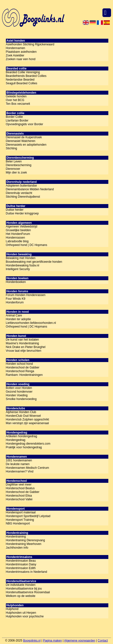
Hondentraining (16, 537)
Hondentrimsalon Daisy (21, 564)
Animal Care (14, 315)
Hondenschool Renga (20, 371)
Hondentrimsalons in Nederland (27, 572)
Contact (103, 641)
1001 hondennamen (19, 460)
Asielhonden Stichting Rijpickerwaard (30, 44)
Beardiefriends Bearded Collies (26, 76)
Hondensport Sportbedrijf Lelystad (28, 516)
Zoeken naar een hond (21, 59)
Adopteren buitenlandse (21, 186)
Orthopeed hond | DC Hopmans (27, 245)
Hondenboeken (16, 282)
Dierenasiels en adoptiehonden (26, 145)
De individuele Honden (21, 585)
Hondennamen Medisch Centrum (28, 468)
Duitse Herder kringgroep (22, 213)
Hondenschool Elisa (19, 496)
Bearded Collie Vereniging (23, 72)
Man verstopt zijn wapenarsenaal (27, 423)
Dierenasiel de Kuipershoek (24, 137)
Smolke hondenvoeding (21, 399)
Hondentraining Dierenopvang (25, 540)
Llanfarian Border (17, 121)
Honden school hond (19, 364)
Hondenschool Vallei (19, 499)
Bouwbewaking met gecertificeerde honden (34, 262)
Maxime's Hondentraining (22, 343)
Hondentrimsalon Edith (21, 568)
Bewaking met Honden (21, 258)
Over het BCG (15, 100)
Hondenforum (15, 302)
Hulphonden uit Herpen (21, 613)
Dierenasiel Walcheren (21, 141)
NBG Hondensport (18, 523)
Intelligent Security (18, 269)
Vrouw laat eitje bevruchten (24, 351)
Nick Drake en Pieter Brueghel (26, 347)
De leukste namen (18, 464)
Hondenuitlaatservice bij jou (24, 589)
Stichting (12, 148)
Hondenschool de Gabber (23, 367)
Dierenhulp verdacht (19, 193)
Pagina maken (52, 641)
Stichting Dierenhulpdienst (23, 197)
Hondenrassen (15, 238)
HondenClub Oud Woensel (23, 416)
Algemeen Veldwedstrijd (22, 226)
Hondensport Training (20, 520)
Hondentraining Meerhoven (24, 544)
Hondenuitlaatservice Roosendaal (28, 592)
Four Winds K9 (16, 299)
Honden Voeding (17, 395)
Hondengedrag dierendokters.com (28, 444)
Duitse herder (15, 210)
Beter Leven (14, 161)
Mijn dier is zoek (16, 173)
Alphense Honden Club (21, 412)
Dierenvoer (13, 169)
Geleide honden (16, 96)
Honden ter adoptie (18, 319)
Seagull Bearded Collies (22, 83)
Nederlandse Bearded (20, 80)
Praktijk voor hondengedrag (24, 447)
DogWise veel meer (19, 485)
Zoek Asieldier (15, 55)
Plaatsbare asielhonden (21, 52)
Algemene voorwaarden (80, 641)
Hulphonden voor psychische (25, 616)
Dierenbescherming (19, 165)
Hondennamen (16, 48)
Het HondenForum (18, 234)
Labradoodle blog (17, 241)
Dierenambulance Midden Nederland (30, 189)
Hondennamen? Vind (20, 471)
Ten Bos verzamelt (18, 104)
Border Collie (14, 117)
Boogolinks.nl (32, 641)
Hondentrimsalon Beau (21, 561)
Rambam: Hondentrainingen (24, 375)
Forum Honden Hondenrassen (26, 295)
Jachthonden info (17, 548)
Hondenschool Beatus (20, 488)
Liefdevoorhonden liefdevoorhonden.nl (31, 323)
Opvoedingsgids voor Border (25, 124)
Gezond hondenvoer (19, 392)
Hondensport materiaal (21, 512)
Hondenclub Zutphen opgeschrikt (28, 419)
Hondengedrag (16, 440)
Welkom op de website (21, 596)
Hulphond (12, 609)
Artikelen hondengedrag (21, 436)
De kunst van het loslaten (22, 340)
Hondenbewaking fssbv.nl (23, 265)
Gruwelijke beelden (18, 230)
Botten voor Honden (19, 388)
